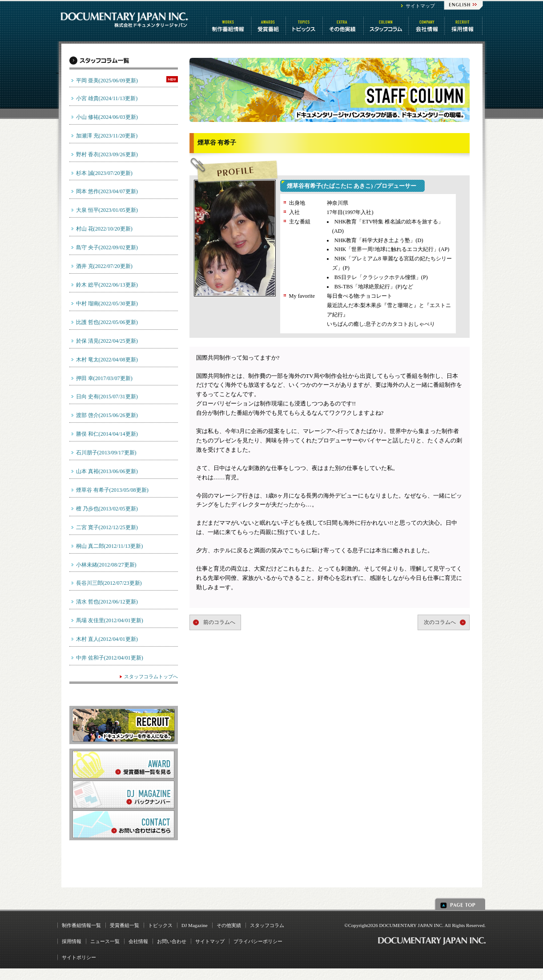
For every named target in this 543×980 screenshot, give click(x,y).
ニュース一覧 (105, 941)
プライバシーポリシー (258, 941)
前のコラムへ (219, 622)
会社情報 (427, 26)
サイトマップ (420, 6)
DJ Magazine (195, 925)
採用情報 (72, 941)
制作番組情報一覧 (81, 925)
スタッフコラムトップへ (151, 676)
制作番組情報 (229, 26)
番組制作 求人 (464, 26)
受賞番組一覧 (125, 925)
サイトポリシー (79, 957)
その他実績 (229, 925)
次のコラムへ (440, 622)
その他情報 (344, 26)
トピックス (305, 26)
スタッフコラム (387, 26)
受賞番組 (269, 26)
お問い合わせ (172, 941)
